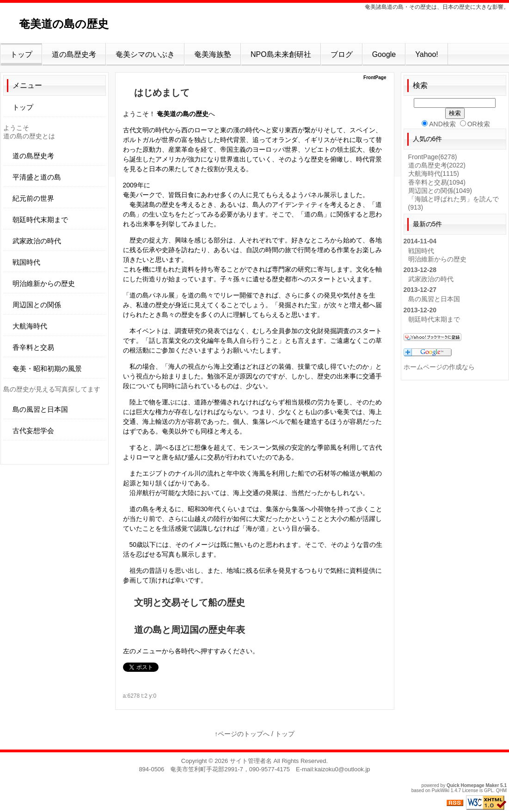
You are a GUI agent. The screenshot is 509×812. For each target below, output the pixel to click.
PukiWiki (441, 790)
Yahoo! (427, 54)
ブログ (342, 54)
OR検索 (475, 124)
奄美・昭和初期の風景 (47, 369)
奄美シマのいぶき (145, 54)
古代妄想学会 (33, 431)
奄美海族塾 (213, 54)
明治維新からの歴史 (44, 283)
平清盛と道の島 (37, 177)
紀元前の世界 (33, 198)
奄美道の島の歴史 (75, 24)
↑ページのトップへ (242, 734)
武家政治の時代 (37, 241)
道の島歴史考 (74, 54)
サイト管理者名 (251, 761)
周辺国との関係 (37, 305)
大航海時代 (30, 326)
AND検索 (439, 124)
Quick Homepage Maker (473, 785)
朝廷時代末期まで (40, 220)
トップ (21, 54)
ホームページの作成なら (439, 367)
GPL (489, 790)
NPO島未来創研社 (281, 54)
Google (384, 54)
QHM (501, 790)
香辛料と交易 (33, 347)
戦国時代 (26, 262)
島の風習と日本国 (40, 409)
